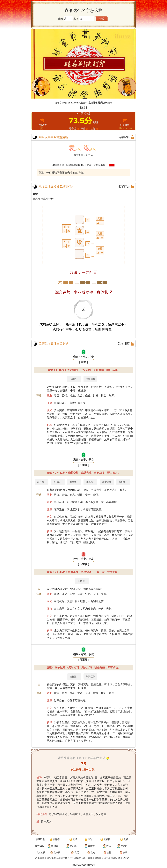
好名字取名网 (42, 858)
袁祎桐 (57, 852)
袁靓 (125, 852)
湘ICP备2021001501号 (83, 865)
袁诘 (90, 839)
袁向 (93, 852)
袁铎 (109, 846)
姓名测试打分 (63, 858)
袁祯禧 (107, 839)
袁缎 (35, 194)
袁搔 (75, 839)
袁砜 (126, 839)
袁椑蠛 (56, 839)
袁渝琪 (124, 846)
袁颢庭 (55, 846)
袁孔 (109, 852)
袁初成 (73, 846)
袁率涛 (91, 846)
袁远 (77, 852)
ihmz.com (74, 103)
